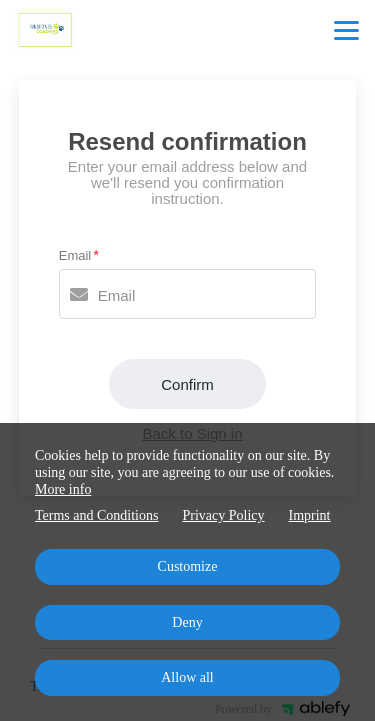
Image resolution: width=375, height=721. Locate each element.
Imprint (310, 515)
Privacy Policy (223, 515)
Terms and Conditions (96, 515)
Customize (188, 566)
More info (63, 489)
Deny (187, 622)
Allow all (187, 677)
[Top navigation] (346, 30)
